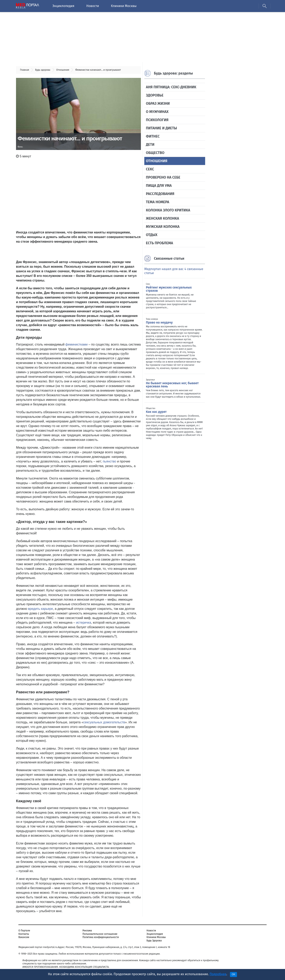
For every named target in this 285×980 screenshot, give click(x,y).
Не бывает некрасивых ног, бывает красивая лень (172, 385)
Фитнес (153, 136)
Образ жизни (158, 104)
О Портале (24, 931)
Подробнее (218, 974)
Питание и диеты (161, 128)
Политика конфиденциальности (101, 937)
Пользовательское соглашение (100, 934)
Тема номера (158, 202)
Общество (155, 153)
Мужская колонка (163, 227)
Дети (150, 145)
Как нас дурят (156, 412)
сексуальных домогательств (104, 722)
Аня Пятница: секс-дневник (171, 87)
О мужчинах (157, 112)
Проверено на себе (163, 177)
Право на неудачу (159, 322)
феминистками (77, 344)
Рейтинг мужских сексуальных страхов (169, 289)
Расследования (160, 194)
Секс (150, 169)
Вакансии (24, 937)
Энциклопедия (63, 6)
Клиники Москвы (124, 6)
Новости (93, 6)
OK (233, 974)
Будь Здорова (154, 941)
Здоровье (155, 95)
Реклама (87, 931)
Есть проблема (160, 243)
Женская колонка (162, 218)
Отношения (157, 161)
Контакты (24, 934)
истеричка (84, 623)
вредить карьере (41, 609)
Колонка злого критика (168, 210)
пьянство (109, 461)
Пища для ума (159, 186)
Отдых (152, 235)
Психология (157, 120)
